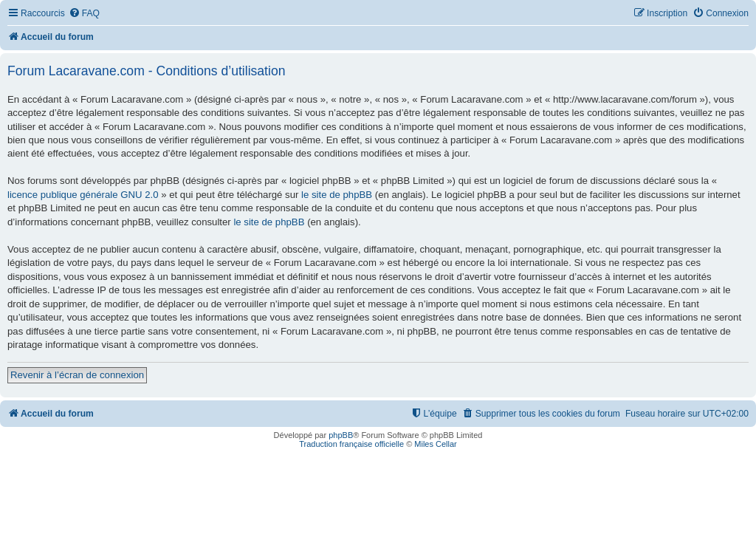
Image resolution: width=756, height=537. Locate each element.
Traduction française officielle (351, 444)
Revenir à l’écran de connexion (77, 375)
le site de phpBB (337, 195)
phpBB (341, 435)
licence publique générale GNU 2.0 (83, 195)
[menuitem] (84, 14)
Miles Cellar (435, 444)
